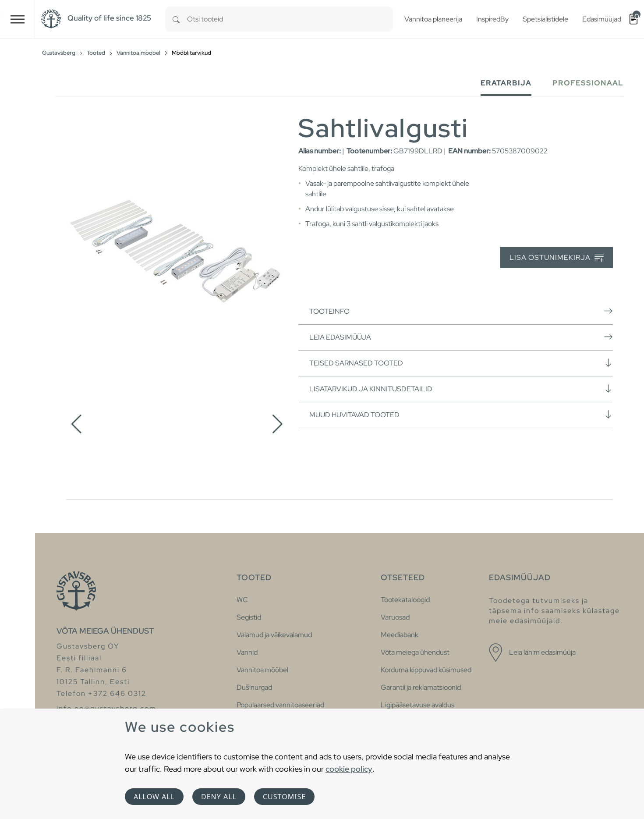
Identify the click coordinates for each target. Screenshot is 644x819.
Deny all (219, 797)
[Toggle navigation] (18, 19)
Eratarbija (506, 83)
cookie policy (349, 769)
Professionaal (588, 83)
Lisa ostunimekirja (557, 258)
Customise (284, 797)
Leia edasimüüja (461, 337)
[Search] (176, 19)
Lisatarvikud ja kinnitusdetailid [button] (461, 389)
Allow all (154, 797)
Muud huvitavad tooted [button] (461, 415)
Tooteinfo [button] (461, 311)
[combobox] (290, 19)
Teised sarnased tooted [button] (461, 363)
